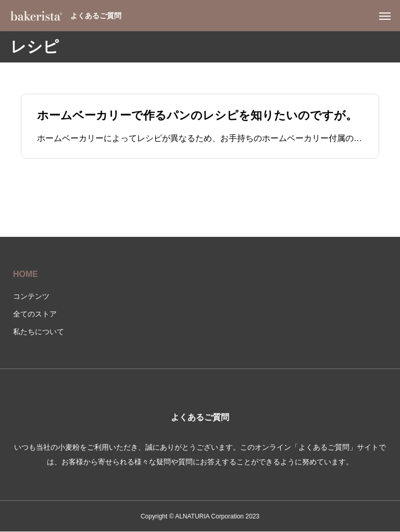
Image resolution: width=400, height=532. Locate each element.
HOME (26, 274)
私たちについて (39, 332)
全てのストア (35, 314)
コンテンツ (31, 296)
